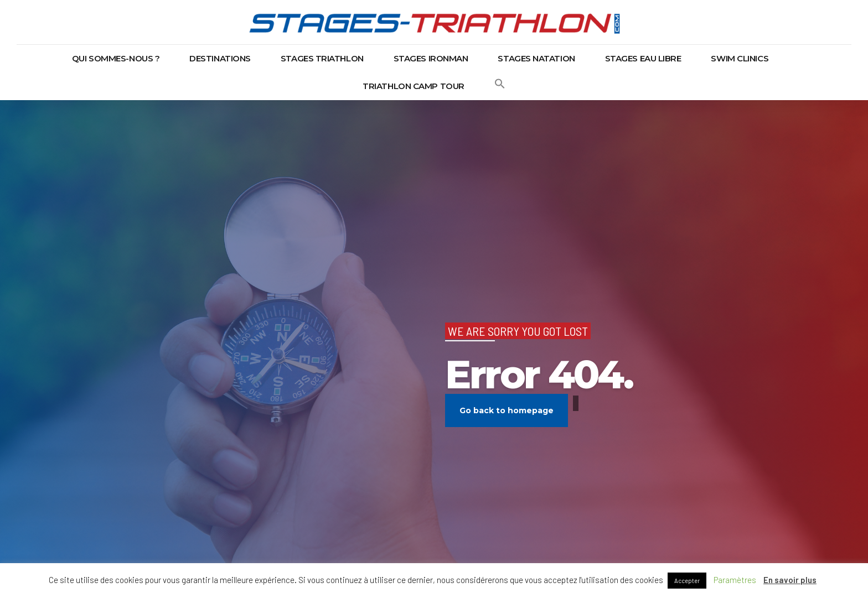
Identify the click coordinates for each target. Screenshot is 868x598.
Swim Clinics (740, 58)
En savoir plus (790, 580)
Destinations (220, 58)
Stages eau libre (643, 58)
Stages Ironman (431, 58)
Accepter (687, 581)
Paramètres (735, 580)
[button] (500, 86)
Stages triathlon (322, 58)
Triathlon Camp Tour (413, 86)
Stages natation (536, 58)
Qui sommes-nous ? (116, 58)
